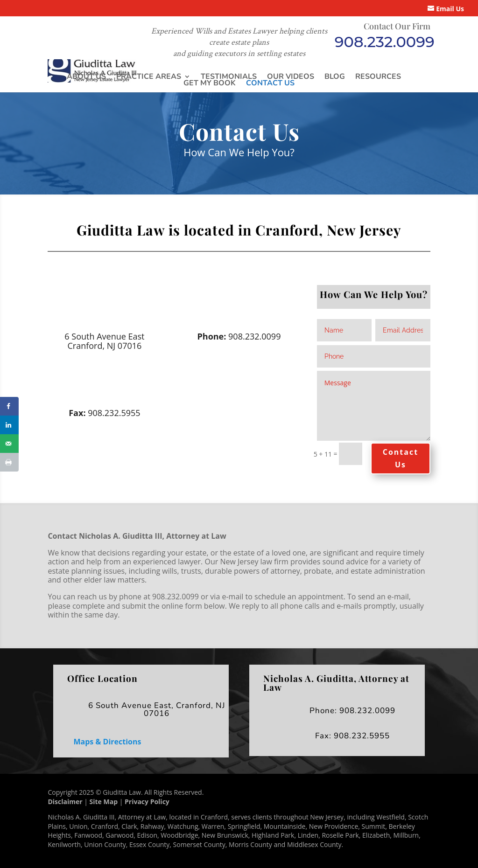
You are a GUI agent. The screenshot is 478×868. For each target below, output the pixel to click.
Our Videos (291, 76)
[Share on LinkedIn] (9, 425)
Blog (335, 76)
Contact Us (270, 83)
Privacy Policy (147, 802)
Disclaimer (65, 802)
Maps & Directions (107, 742)
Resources (378, 76)
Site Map (104, 802)
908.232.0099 (385, 42)
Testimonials (229, 76)
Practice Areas (149, 76)
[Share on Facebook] (9, 406)
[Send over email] (9, 444)
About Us (86, 76)
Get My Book (210, 83)
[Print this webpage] (9, 462)
